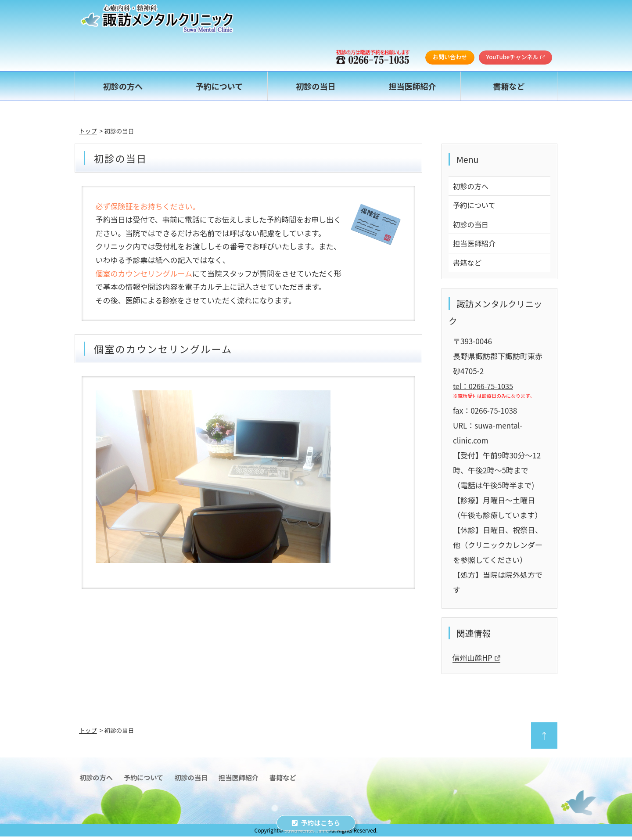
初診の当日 (472, 226)
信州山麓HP (476, 662)
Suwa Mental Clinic (306, 834)
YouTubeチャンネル (515, 57)
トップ (88, 131)
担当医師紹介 (475, 246)
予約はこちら (316, 823)
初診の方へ (472, 186)
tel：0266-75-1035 (485, 389)
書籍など (468, 265)
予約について (475, 206)
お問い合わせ (447, 57)
